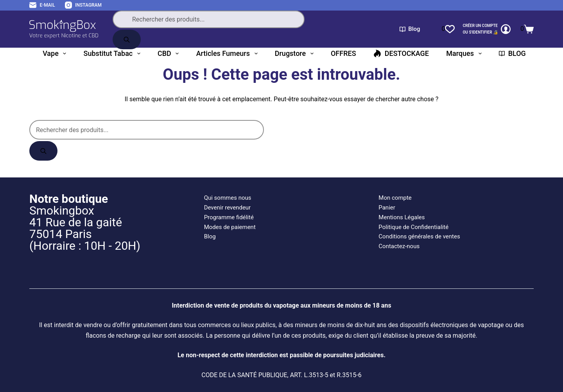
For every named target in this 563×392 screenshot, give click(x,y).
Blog (410, 29)
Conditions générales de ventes (419, 236)
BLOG (512, 53)
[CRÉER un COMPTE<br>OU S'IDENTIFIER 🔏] (487, 29)
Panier (387, 208)
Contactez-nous (399, 246)
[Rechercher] (127, 39)
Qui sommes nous (228, 198)
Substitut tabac (114, 54)
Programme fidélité (229, 217)
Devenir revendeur (228, 208)
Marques (465, 54)
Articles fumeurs (229, 54)
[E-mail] (42, 5)
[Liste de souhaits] (448, 29)
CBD (170, 54)
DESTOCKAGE (401, 53)
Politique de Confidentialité (413, 227)
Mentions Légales (402, 217)
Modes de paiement (230, 227)
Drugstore (296, 54)
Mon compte (395, 198)
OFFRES (343, 53)
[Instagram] (83, 5)
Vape (56, 54)
